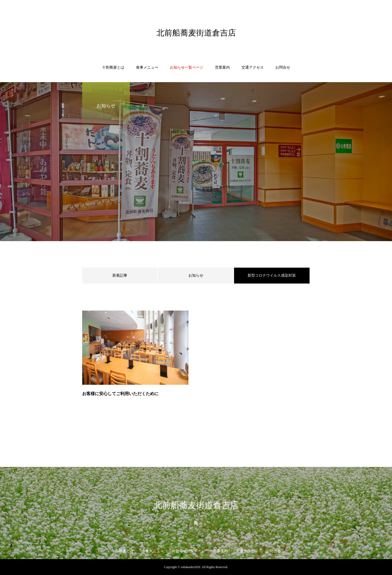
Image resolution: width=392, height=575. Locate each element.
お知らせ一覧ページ (187, 67)
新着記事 (120, 275)
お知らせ (196, 275)
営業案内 (222, 67)
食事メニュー (147, 67)
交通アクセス (253, 67)
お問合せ (283, 67)
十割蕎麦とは (113, 67)
